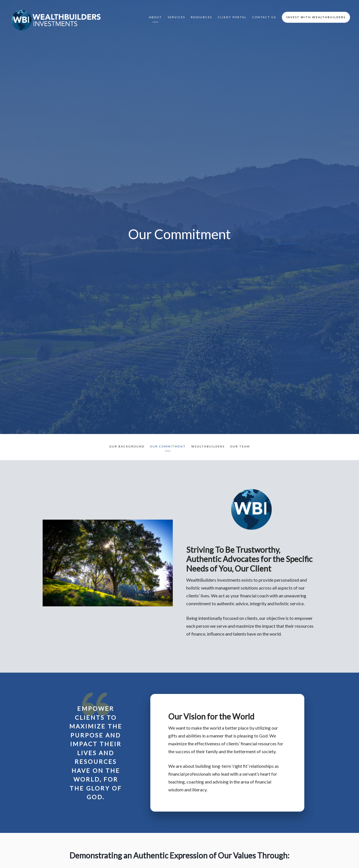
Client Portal (232, 17)
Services (176, 17)
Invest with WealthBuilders (316, 17)
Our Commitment (168, 446)
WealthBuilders (208, 446)
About (155, 17)
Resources (201, 17)
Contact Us (264, 17)
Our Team (240, 446)
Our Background (127, 446)
